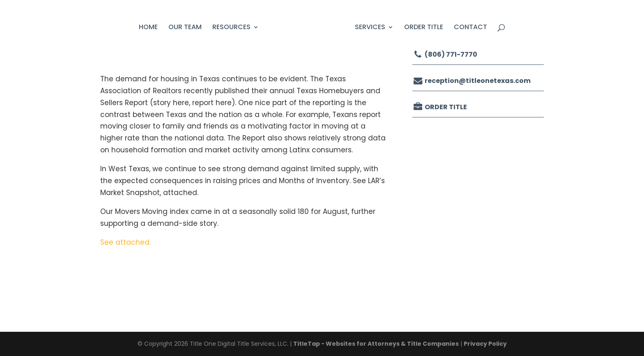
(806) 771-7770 (445, 54)
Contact (470, 28)
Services (370, 28)
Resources (231, 28)
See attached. (125, 242)
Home (148, 28)
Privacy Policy (485, 344)
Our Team (185, 28)
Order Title (424, 28)
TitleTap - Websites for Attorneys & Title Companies (376, 344)
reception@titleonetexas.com (471, 81)
